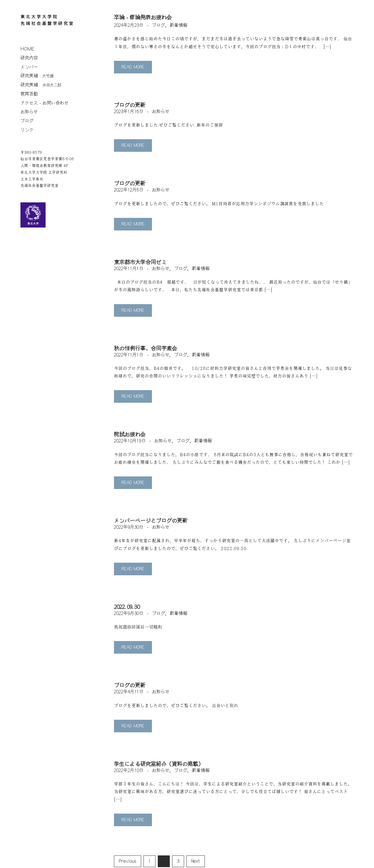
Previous (128, 861)
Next (196, 861)
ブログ (27, 121)
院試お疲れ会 (130, 435)
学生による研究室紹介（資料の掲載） (159, 764)
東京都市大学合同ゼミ (140, 262)
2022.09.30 (127, 607)
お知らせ (29, 112)
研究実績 (37, 76)
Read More (133, 67)
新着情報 (179, 25)
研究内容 (29, 58)
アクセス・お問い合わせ (45, 103)
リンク (27, 130)
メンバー (29, 67)
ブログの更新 (130, 105)
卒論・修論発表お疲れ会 (143, 18)
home (27, 49)
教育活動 (29, 94)
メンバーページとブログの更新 (151, 521)
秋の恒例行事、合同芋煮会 (146, 349)
